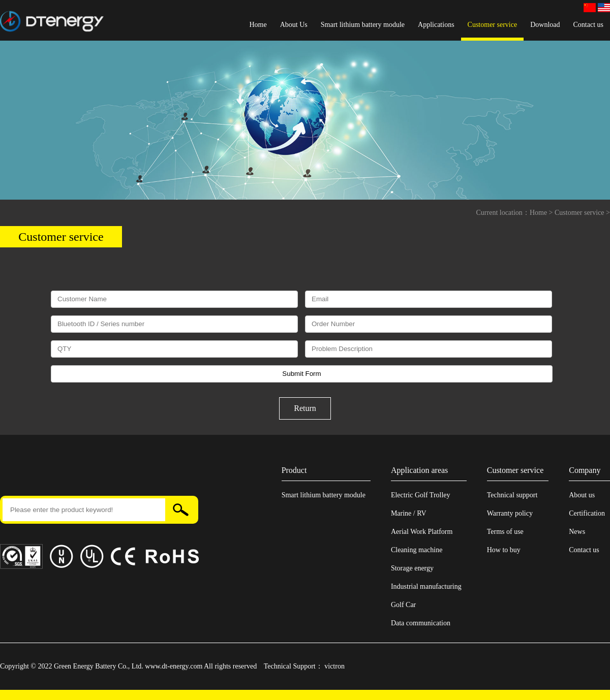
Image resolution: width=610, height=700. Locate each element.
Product (294, 470)
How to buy (504, 550)
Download (545, 25)
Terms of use (505, 532)
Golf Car (403, 605)
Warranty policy (510, 513)
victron (334, 666)
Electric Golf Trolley (421, 495)
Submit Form (301, 374)
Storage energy (412, 568)
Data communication (421, 623)
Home (258, 25)
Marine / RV (409, 513)
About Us (294, 25)
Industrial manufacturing (426, 586)
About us (582, 495)
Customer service (493, 25)
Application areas (419, 470)
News (577, 532)
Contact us (589, 25)
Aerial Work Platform (422, 532)
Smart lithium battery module (363, 25)
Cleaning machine (417, 550)
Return (305, 408)
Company (585, 470)
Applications (436, 25)
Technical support (512, 495)
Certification (587, 513)
